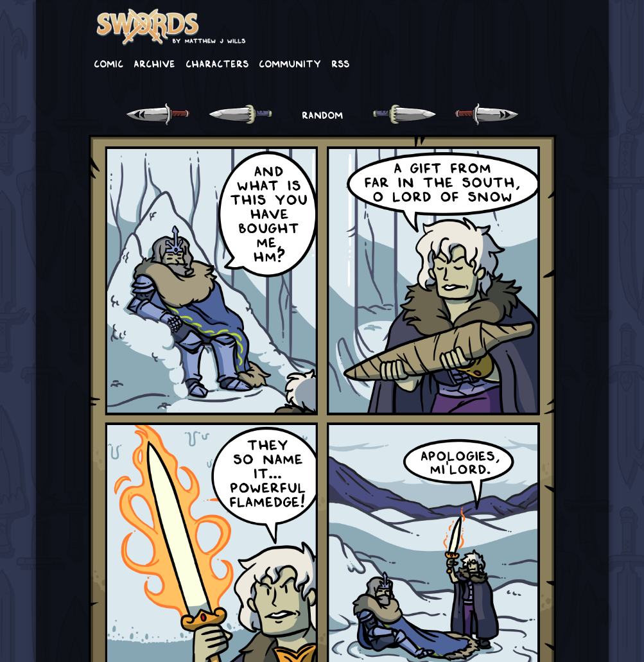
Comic (109, 63)
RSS (340, 63)
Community (290, 63)
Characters (217, 63)
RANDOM (322, 114)
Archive (154, 63)
